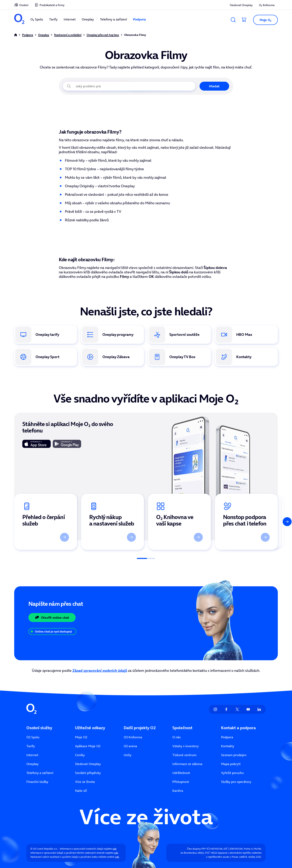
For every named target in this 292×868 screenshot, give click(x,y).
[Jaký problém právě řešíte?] (129, 86)
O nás (177, 737)
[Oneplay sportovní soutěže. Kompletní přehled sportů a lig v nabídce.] (179, 335)
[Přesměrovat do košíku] (244, 20)
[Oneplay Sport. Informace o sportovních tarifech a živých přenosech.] (46, 357)
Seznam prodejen (234, 755)
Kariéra (178, 791)
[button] (264, 20)
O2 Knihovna (133, 737)
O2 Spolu (33, 737)
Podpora (139, 19)
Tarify (53, 19)
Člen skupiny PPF (196, 849)
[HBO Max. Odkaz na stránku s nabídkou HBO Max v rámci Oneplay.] (246, 335)
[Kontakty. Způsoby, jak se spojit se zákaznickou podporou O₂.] (246, 357)
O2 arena (130, 746)
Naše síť (81, 791)
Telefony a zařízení (113, 19)
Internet (70, 19)
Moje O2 (81, 737)
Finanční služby (37, 782)
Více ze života (85, 782)
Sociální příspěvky (88, 773)
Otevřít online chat (52, 618)
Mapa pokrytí (231, 764)
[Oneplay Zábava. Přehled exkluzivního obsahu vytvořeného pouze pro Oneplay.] (113, 357)
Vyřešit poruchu (232, 773)
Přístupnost (181, 782)
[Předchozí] (5, 522)
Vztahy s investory (186, 746)
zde (114, 849)
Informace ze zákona (187, 764)
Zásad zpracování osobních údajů (100, 671)
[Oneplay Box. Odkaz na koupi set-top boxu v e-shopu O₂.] (179, 357)
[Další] (287, 522)
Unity (128, 755)
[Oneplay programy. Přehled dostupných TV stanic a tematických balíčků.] (113, 335)
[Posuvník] (146, 558)
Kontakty (228, 746)
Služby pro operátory (236, 782)
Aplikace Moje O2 (88, 746)
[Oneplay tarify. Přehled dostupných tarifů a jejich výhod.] (46, 335)
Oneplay (88, 19)
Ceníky (80, 755)
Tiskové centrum (184, 755)
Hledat (214, 86)
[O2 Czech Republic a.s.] (19, 19)
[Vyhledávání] (233, 20)
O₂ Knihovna (267, 5)
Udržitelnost (181, 773)
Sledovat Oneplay (241, 5)
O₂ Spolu (37, 19)
